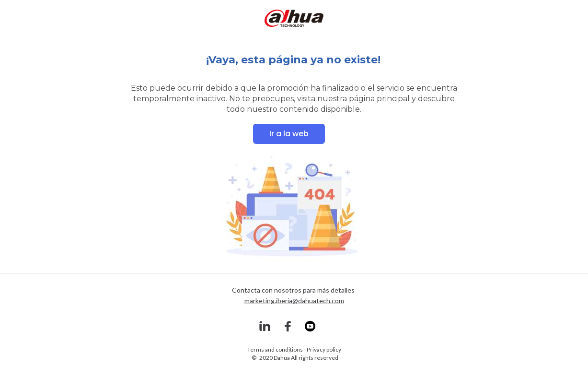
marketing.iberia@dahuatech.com (294, 301)
